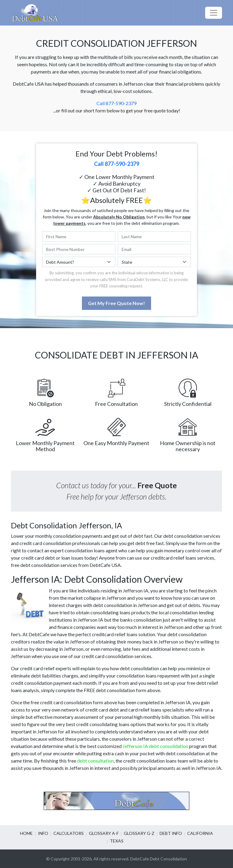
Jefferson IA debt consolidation (155, 746)
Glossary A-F (104, 833)
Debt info (171, 833)
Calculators (69, 833)
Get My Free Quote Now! (116, 303)
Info (43, 833)
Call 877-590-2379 (116, 103)
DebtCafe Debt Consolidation (159, 859)
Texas (117, 841)
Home (26, 833)
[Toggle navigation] (214, 13)
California (200, 833)
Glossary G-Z (139, 833)
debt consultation (95, 761)
